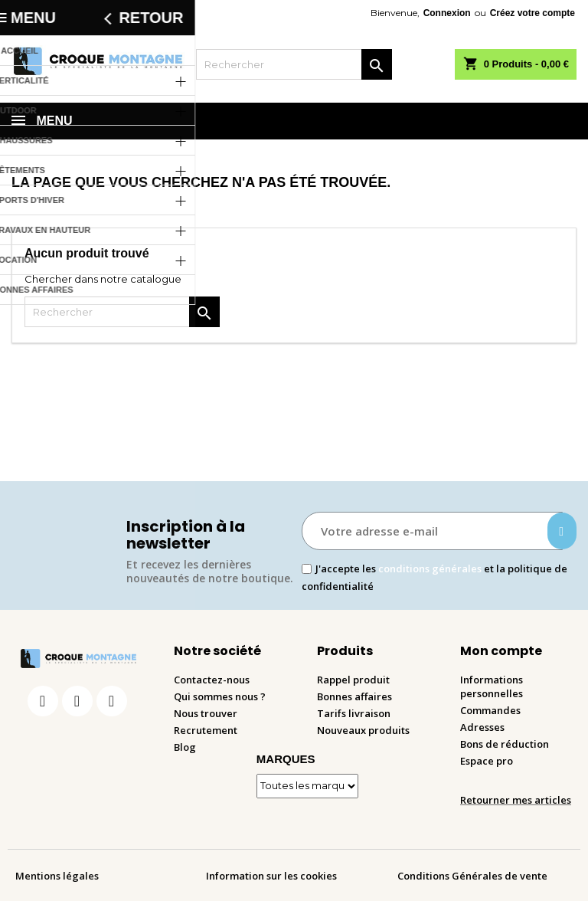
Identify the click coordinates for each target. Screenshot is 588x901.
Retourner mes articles (516, 800)
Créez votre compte (532, 13)
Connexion (447, 13)
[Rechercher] (294, 64)
